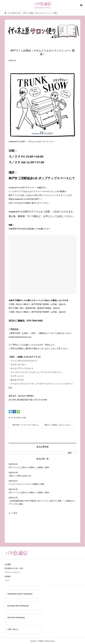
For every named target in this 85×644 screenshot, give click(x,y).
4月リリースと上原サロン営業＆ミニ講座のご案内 (29, 467)
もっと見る (13, 513)
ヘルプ (7, 580)
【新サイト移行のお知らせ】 (20, 476)
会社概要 (8, 564)
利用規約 (8, 576)
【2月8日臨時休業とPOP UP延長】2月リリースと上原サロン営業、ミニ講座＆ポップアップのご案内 (42, 502)
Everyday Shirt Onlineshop (18, 606)
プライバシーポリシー (12, 572)
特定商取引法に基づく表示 (14, 568)
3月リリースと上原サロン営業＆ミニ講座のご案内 (29, 493)
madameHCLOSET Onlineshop (20, 594)
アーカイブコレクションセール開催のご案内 (26, 484)
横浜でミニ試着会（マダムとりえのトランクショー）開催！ (60, 425)
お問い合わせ (13, 629)
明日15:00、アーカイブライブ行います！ (27, 425)
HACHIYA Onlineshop (16, 618)
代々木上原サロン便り (19, 418)
